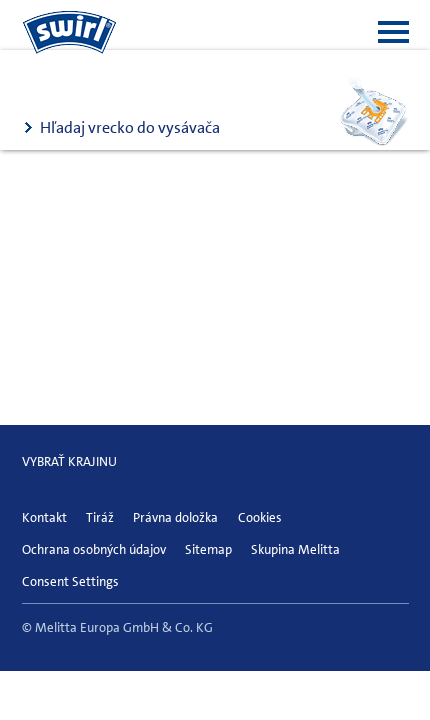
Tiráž (100, 517)
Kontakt (44, 517)
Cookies (260, 517)
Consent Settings (70, 581)
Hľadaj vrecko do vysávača (130, 127)
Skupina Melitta (295, 549)
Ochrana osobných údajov (94, 549)
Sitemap (208, 549)
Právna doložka (175, 517)
